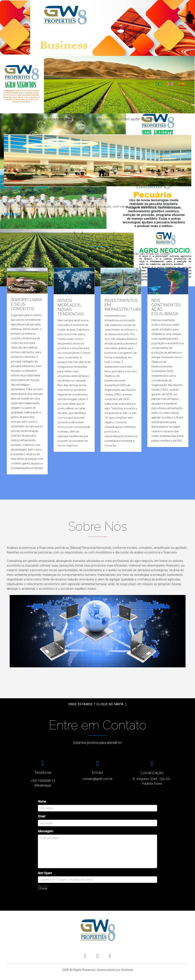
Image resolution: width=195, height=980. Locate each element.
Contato (143, 84)
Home (69, 84)
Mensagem (46, 831)
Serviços (106, 84)
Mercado (125, 84)
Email (42, 816)
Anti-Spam (45, 873)
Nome (42, 801)
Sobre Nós (86, 84)
